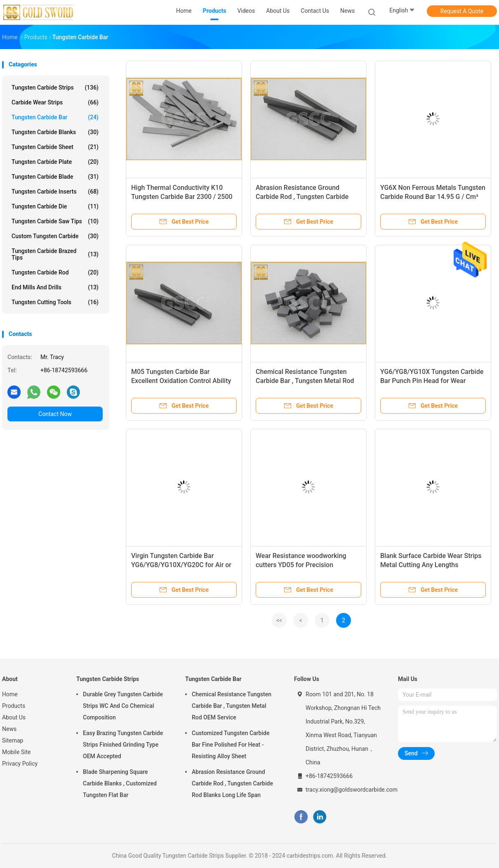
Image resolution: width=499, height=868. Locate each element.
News (9, 729)
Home (10, 694)
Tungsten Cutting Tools (55, 302)
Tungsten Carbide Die (55, 206)
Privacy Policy (20, 764)
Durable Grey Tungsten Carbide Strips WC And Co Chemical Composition (123, 706)
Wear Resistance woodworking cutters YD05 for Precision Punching (301, 565)
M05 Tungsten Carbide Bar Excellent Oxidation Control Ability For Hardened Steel (181, 381)
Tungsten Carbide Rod (55, 272)
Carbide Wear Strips (55, 102)
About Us (14, 717)
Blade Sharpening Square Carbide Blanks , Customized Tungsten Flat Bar (120, 783)
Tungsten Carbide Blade (55, 177)
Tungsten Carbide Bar (55, 117)
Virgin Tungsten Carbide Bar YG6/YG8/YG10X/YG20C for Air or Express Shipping (181, 565)
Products (14, 706)
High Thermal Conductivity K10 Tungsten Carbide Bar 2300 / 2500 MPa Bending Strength (182, 197)
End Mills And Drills (55, 287)
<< (279, 620)
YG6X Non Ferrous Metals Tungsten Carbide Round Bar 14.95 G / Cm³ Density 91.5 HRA (433, 197)
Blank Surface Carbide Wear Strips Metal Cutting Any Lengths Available (431, 565)
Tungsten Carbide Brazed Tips (55, 254)
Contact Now (55, 414)
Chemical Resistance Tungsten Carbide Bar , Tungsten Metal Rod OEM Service (305, 381)
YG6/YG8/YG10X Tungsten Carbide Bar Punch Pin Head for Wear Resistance (432, 381)
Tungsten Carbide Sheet (55, 147)
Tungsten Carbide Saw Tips (55, 221)
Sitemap (13, 740)
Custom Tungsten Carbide (55, 236)
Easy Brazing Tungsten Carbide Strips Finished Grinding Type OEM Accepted (123, 745)
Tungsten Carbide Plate (55, 162)
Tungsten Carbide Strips (55, 88)
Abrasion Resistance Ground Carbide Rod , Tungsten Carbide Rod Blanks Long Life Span (302, 197)
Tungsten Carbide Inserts (55, 192)
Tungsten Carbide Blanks (55, 132)
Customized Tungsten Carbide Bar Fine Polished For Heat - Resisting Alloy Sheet (231, 745)
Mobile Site (16, 752)
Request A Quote (462, 11)
